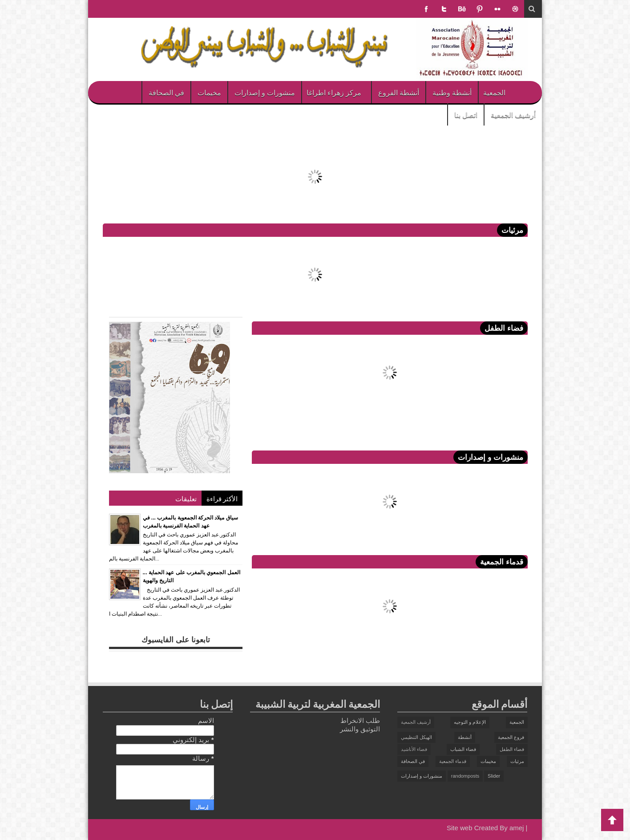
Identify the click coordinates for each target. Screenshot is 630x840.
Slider (494, 776)
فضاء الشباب (463, 749)
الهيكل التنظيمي (416, 737)
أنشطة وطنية (452, 92)
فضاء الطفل (512, 749)
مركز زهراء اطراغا (334, 92)
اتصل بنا (466, 114)
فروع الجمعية (511, 737)
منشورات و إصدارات (265, 92)
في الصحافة (166, 92)
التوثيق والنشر (360, 729)
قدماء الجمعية (453, 761)
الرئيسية (529, 92)
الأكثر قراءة (222, 498)
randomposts (465, 776)
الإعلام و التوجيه (470, 722)
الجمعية (494, 92)
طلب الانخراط (360, 720)
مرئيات (517, 761)
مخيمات (209, 92)
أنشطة (465, 737)
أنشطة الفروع (399, 92)
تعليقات (186, 498)
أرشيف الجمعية (513, 114)
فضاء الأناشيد (414, 749)
